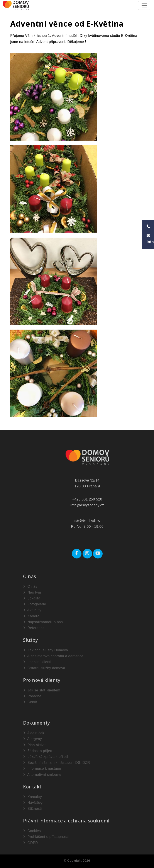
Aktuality (32, 610)
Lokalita (32, 598)
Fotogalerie (35, 604)
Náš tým (32, 592)
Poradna (32, 696)
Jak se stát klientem (42, 690)
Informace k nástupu (42, 768)
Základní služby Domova (46, 650)
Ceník (30, 702)
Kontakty (32, 797)
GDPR (30, 843)
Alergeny (32, 739)
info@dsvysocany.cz (87, 505)
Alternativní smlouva (42, 775)
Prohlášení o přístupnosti (46, 837)
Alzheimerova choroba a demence (53, 656)
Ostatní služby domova (44, 668)
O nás (30, 586)
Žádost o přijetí (38, 751)
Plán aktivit (34, 745)
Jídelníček (34, 733)
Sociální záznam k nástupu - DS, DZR (57, 763)
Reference (34, 628)
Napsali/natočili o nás (43, 622)
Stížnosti (32, 809)
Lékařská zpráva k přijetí (46, 757)
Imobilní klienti (37, 662)
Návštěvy (33, 803)
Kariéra (31, 616)
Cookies (32, 831)
